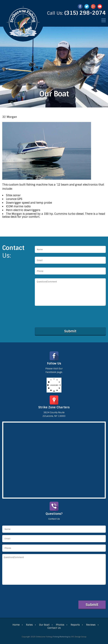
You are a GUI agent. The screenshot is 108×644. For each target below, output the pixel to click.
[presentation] (57, 316)
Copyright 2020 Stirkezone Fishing (37, 637)
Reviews (91, 625)
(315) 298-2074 (85, 13)
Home (16, 625)
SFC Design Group (79, 637)
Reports (75, 625)
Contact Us (54, 628)
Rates (29, 625)
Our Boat (44, 625)
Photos (60, 625)
